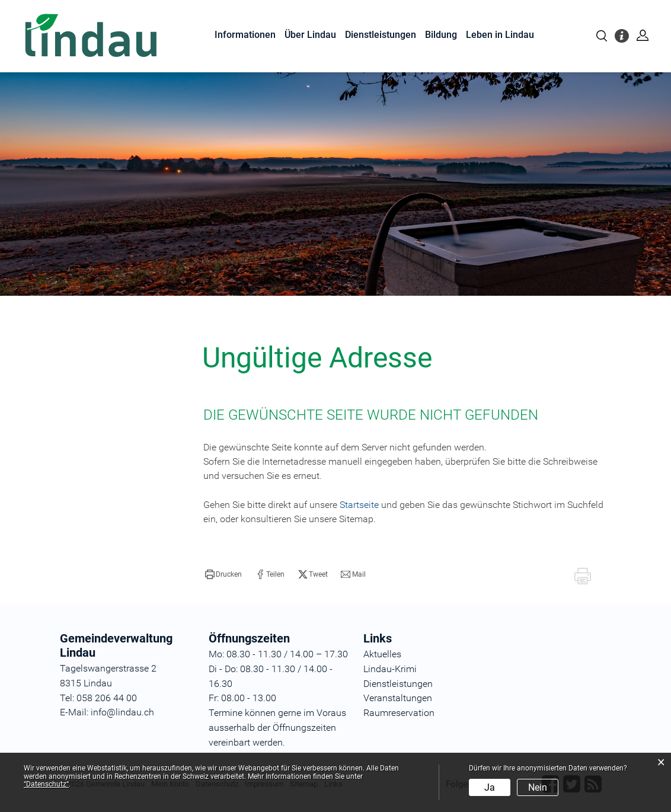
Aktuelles (382, 654)
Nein (538, 787)
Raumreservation (399, 713)
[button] (223, 574)
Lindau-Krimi (390, 669)
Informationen (245, 35)
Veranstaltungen (398, 698)
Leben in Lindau (500, 35)
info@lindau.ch (121, 712)
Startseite (359, 505)
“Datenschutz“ (46, 784)
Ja (490, 787)
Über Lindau (310, 35)
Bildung (441, 35)
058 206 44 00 (107, 698)
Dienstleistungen (381, 35)
